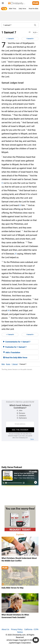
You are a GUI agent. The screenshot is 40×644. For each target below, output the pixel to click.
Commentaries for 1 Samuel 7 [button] (17, 342)
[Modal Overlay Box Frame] (20, 420)
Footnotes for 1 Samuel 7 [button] (15, 347)
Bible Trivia (13, 9)
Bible (3, 364)
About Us (5, 629)
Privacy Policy (17, 629)
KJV (35, 32)
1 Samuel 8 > (30, 39)
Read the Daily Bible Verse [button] (15, 358)
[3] (16, 254)
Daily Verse (22, 9)
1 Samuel (15, 364)
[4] (9, 310)
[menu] (3, 3)
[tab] (20, 342)
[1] (2, 183)
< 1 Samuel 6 (10, 39)
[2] (20, 205)
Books (8, 364)
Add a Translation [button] (12, 352)
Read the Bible (33, 9)
